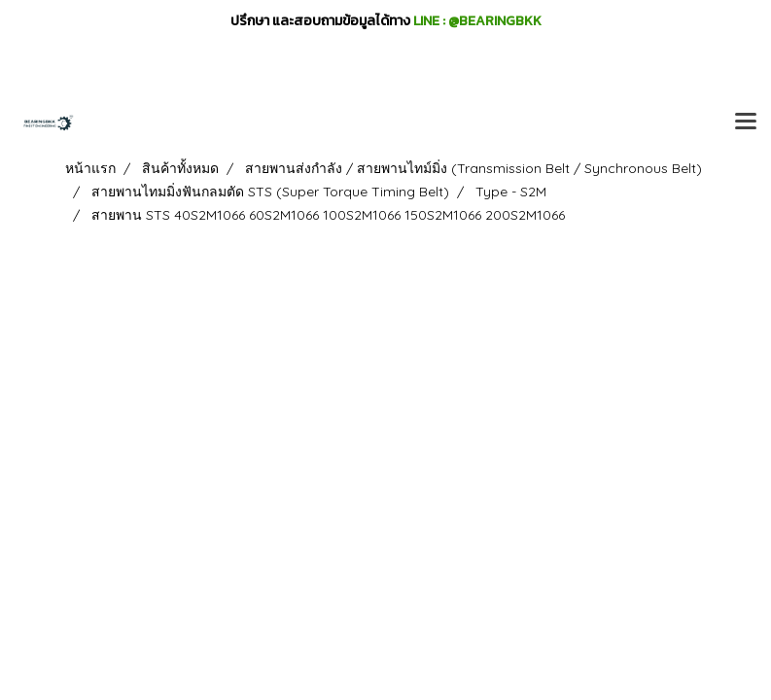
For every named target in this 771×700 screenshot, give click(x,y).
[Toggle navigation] (746, 122)
